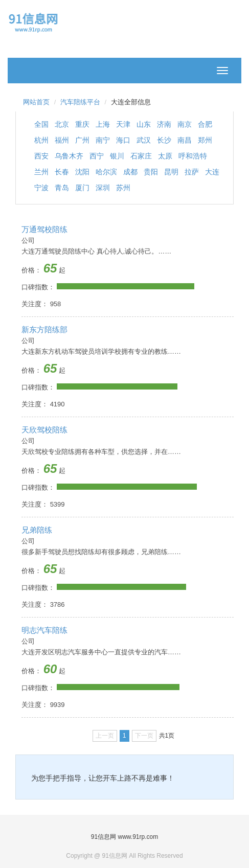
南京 (185, 124)
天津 (123, 124)
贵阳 (151, 172)
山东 (144, 124)
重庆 (82, 124)
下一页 (144, 736)
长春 (62, 172)
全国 (41, 124)
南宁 (103, 140)
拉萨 (192, 172)
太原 (165, 156)
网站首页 (36, 102)
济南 (164, 124)
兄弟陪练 (37, 530)
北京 (62, 124)
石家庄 (141, 156)
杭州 (41, 140)
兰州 (41, 172)
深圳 (103, 188)
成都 (130, 172)
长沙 (164, 140)
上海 (103, 124)
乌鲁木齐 (69, 156)
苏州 (123, 188)
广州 (82, 140)
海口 (123, 140)
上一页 (105, 736)
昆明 (171, 172)
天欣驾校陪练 (44, 430)
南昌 (185, 140)
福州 (62, 140)
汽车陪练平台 (80, 102)
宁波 (41, 188)
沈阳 (82, 172)
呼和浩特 (193, 156)
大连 (212, 172)
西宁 (97, 156)
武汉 (144, 140)
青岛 (62, 188)
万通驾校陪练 (44, 229)
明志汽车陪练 (44, 630)
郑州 (205, 140)
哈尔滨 (106, 172)
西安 (41, 156)
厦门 (82, 188)
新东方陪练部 (44, 329)
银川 (117, 156)
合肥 (205, 124)
